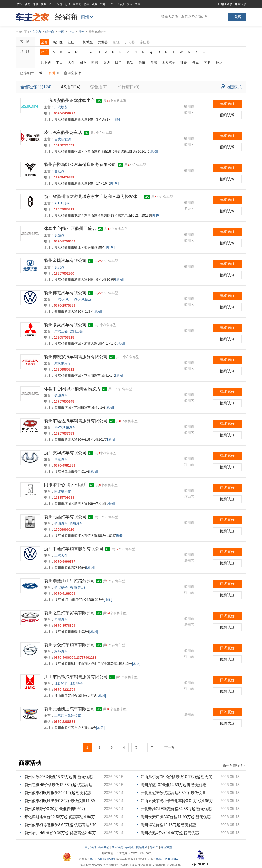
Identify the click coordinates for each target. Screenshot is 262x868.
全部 (44, 42)
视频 (44, 4)
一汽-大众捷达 (81, 299)
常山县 (145, 42)
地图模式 (231, 87)
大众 (71, 62)
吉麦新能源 (63, 139)
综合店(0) (99, 87)
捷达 (219, 62)
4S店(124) (71, 87)
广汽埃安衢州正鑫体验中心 (70, 101)
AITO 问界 (62, 203)
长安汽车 (61, 267)
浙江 (71, 32)
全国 (61, 32)
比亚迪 (46, 62)
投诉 (129, 4)
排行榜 (120, 4)
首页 (20, 4)
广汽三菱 (61, 331)
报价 (60, 4)
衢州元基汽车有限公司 (65, 517)
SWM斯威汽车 (65, 427)
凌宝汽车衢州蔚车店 (63, 133)
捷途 (184, 62)
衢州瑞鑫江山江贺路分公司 (70, 581)
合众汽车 (61, 171)
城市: (49, 73)
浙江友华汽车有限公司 (65, 453)
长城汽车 (61, 235)
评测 (36, 4)
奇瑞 (154, 62)
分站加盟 (166, 847)
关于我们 (90, 847)
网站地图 (142, 847)
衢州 (85, 17)
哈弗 (95, 62)
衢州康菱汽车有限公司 (65, 325)
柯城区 (88, 42)
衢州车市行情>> (235, 765)
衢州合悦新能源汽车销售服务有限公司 (80, 165)
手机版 (130, 847)
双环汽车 (61, 651)
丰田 (59, 62)
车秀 (102, 4)
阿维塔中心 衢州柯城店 (66, 485)
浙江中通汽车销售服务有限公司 (74, 549)
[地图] (116, 119)
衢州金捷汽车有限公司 (65, 261)
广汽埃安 (61, 107)
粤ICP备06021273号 (103, 859)
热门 (44, 52)
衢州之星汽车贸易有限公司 (70, 613)
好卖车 (154, 847)
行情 (68, 4)
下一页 (169, 747)
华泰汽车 (61, 459)
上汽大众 (61, 555)
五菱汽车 (169, 62)
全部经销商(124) (36, 87)
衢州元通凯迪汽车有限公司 (70, 709)
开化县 (130, 42)
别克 (83, 62)
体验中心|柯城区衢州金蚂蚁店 (72, 389)
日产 (118, 62)
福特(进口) (77, 587)
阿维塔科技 (63, 491)
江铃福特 (76, 683)
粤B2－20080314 (167, 859)
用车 (111, 4)
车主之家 (35, 32)
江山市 (73, 42)
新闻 (28, 4)
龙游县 (103, 42)
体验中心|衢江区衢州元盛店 (70, 229)
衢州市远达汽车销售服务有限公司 (76, 421)
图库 (52, 4)
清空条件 (72, 73)
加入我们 (117, 847)
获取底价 (227, 103)
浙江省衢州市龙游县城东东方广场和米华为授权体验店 (94, 197)
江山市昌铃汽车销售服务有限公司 (76, 677)
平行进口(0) (128, 87)
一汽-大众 (62, 299)
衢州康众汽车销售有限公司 (70, 645)
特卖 (86, 4)
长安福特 (61, 587)
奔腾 (207, 62)
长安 (130, 62)
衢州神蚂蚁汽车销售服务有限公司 (76, 357)
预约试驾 (227, 115)
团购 (94, 4)
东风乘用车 (63, 363)
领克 (196, 62)
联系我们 (104, 847)
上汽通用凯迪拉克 (68, 715)
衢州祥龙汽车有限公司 (65, 293)
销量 (137, 4)
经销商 (77, 4)
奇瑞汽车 (61, 619)
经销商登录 (225, 4)
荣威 (142, 62)
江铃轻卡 (61, 683)
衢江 (116, 42)
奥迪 (106, 62)
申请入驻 (241, 4)
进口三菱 (76, 331)
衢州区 (58, 42)
